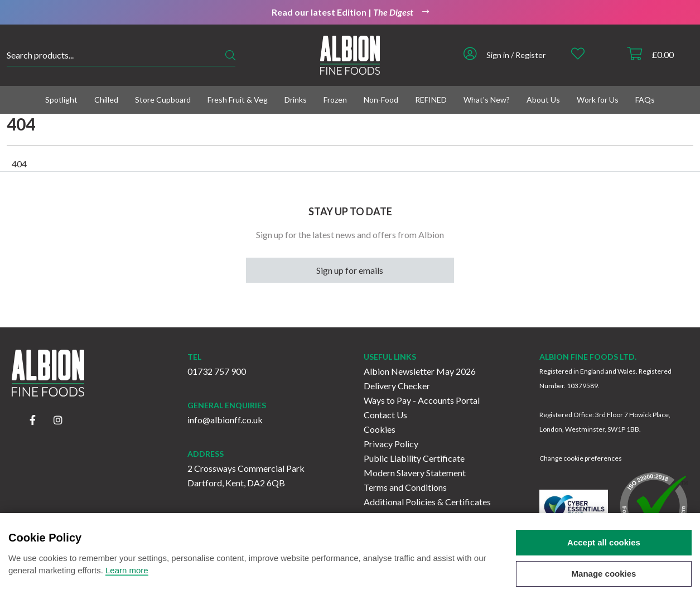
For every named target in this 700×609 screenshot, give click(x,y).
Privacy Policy (391, 444)
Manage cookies (604, 581)
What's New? (487, 100)
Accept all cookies (604, 550)
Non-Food (381, 100)
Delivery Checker (397, 386)
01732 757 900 (217, 371)
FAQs (645, 100)
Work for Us (598, 100)
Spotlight (61, 100)
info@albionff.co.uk (225, 420)
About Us (543, 100)
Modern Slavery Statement (415, 473)
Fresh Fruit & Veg (238, 100)
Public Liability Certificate (414, 458)
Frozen (335, 100)
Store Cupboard (163, 100)
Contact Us (385, 415)
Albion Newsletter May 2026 (420, 371)
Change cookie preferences (581, 458)
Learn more (127, 577)
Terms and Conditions (405, 487)
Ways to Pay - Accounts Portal (422, 400)
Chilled (106, 100)
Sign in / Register (516, 55)
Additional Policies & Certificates (427, 502)
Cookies (380, 429)
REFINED (431, 100)
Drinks (296, 100)
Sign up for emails (350, 270)
